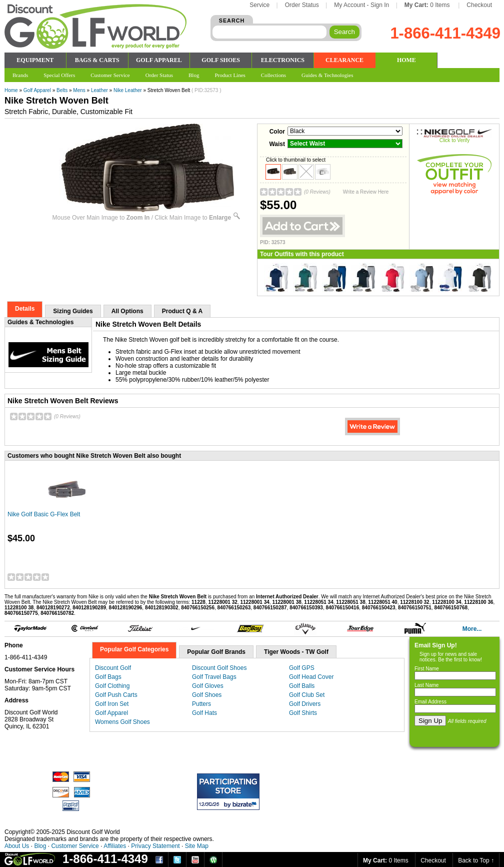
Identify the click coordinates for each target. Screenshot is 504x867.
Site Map (197, 846)
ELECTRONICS (283, 60)
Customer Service (75, 846)
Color (277, 132)
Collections (273, 75)
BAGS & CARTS (97, 60)
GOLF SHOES (221, 60)
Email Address (430, 702)
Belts (62, 90)
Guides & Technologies (327, 75)
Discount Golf (113, 668)
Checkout (479, 5)
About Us (17, 846)
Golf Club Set (307, 695)
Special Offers (59, 75)
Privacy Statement (155, 846)
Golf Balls (302, 686)
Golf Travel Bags (214, 677)
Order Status (302, 5)
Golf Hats (204, 713)
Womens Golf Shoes (122, 722)
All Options (127, 311)
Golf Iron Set (112, 704)
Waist (277, 144)
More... (472, 629)
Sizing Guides (73, 311)
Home (11, 90)
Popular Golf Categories (134, 649)
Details (25, 309)
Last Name (426, 685)
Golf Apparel (37, 90)
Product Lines (230, 75)
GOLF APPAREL (159, 60)
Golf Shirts (303, 713)
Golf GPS (302, 668)
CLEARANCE (344, 60)
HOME (406, 60)
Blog (40, 846)
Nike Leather (128, 90)
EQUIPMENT (35, 60)
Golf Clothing (112, 686)
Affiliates (115, 846)
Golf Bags (108, 677)
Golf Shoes (207, 695)
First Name (427, 669)
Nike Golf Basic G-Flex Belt (44, 514)
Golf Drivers (305, 704)
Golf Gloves (208, 686)
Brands (20, 75)
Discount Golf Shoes (219, 668)
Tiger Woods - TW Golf (296, 652)
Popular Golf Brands (216, 652)
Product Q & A (182, 311)
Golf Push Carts (116, 695)
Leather (99, 90)
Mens (79, 90)
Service (259, 5)
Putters (201, 704)
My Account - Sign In (361, 5)
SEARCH (232, 21)
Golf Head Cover (311, 677)
